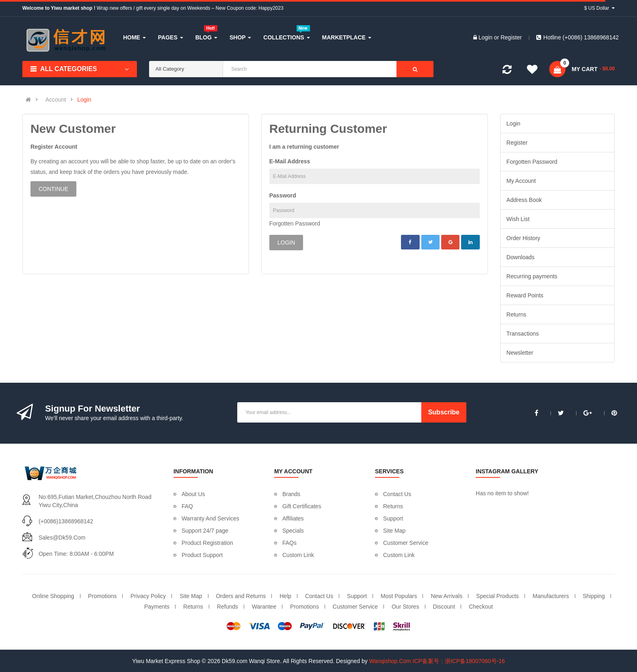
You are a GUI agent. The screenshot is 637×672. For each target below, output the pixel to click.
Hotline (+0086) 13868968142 (577, 37)
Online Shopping (53, 596)
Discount (444, 607)
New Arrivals (446, 596)
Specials (293, 531)
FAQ (187, 506)
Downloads (521, 257)
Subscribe (444, 412)
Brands (291, 494)
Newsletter (520, 353)
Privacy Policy (148, 596)
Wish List (518, 219)
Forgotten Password (295, 223)
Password (283, 195)
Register (511, 37)
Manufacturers (551, 596)
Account (56, 100)
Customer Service (406, 543)
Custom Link (298, 555)
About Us (193, 494)
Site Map (394, 531)
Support (393, 518)
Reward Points (525, 295)
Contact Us (397, 494)
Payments (157, 607)
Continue (53, 189)
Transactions (523, 334)
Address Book (524, 200)
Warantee (264, 607)
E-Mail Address (290, 161)
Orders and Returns (241, 596)
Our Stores (405, 607)
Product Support (202, 555)
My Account (521, 181)
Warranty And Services (210, 518)
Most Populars (399, 596)
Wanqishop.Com (390, 661)
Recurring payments (532, 276)
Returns (517, 314)
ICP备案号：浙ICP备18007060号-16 (459, 661)
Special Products (497, 596)
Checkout (481, 607)
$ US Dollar (599, 8)
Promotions (103, 596)
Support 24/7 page (205, 531)
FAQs (289, 543)
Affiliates (293, 518)
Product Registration (207, 543)
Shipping (594, 596)
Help (285, 596)
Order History (523, 238)
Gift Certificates (302, 506)
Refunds (227, 607)
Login (486, 37)
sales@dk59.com (62, 538)
